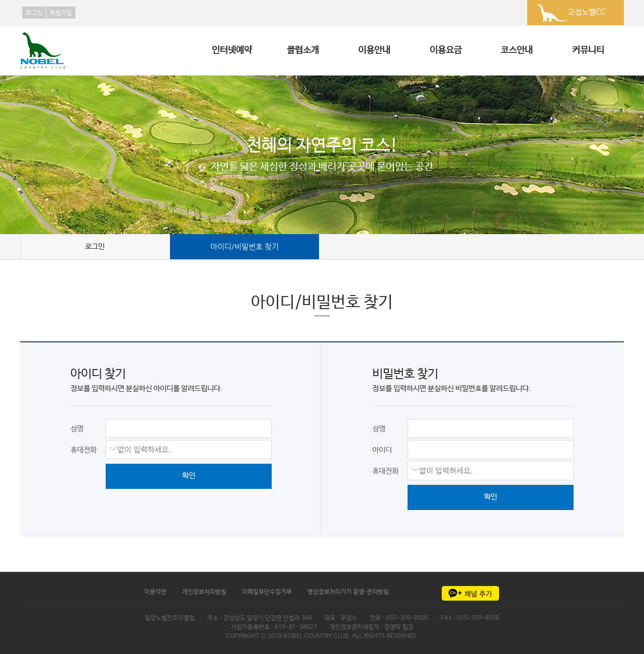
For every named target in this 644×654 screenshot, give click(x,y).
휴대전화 (84, 450)
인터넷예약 (232, 50)
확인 (189, 476)
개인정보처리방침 (204, 592)
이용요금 (446, 50)
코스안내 (517, 50)
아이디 (382, 450)
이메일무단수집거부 (267, 592)
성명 (77, 429)
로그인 (34, 13)
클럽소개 (303, 50)
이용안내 (374, 50)
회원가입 (61, 13)
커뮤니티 (588, 50)
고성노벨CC (587, 12)
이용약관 (155, 592)
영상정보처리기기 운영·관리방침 (348, 592)
